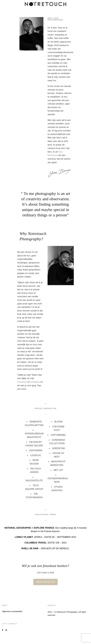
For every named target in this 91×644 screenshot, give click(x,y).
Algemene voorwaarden (12, 611)
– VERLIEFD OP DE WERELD (46, 548)
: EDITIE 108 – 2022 (46, 543)
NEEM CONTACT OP (46, 582)
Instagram (35, 382)
